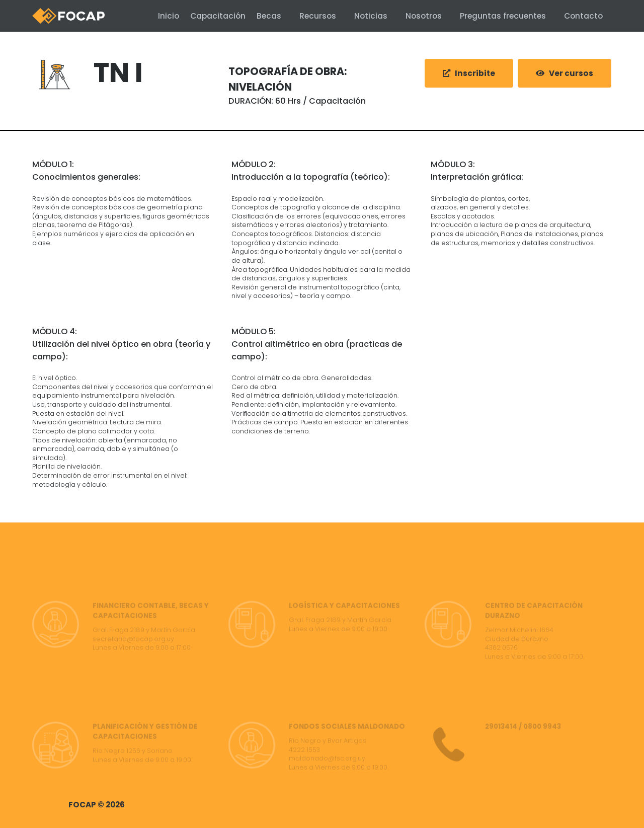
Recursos (318, 16)
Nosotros (424, 16)
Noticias (371, 16)
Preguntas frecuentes (503, 16)
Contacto (583, 16)
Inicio (154, 16)
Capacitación (211, 16)
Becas (269, 16)
